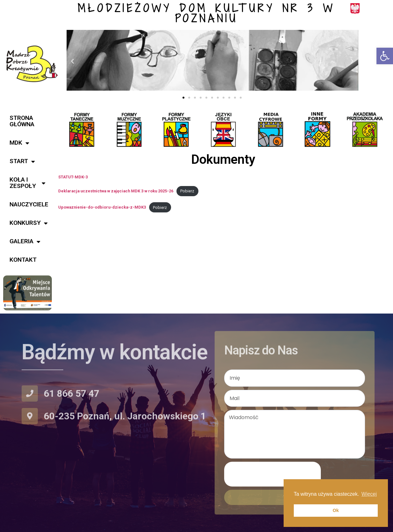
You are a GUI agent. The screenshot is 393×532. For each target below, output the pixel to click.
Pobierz (187, 191)
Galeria (25, 242)
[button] (385, 56)
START (22, 161)
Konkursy (29, 223)
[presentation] (272, 474)
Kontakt (23, 260)
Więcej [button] (369, 494)
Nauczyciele (29, 204)
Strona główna (22, 121)
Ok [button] (336, 510)
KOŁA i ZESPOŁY (28, 183)
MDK (19, 143)
